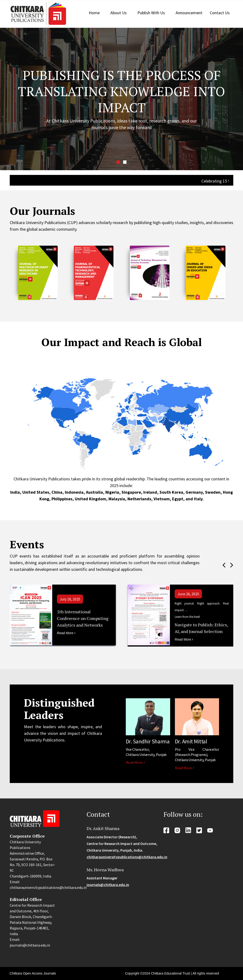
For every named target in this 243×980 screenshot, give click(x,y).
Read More (66, 633)
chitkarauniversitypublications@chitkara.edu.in (127, 857)
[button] (118, 162)
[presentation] (224, 565)
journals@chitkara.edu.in (108, 885)
